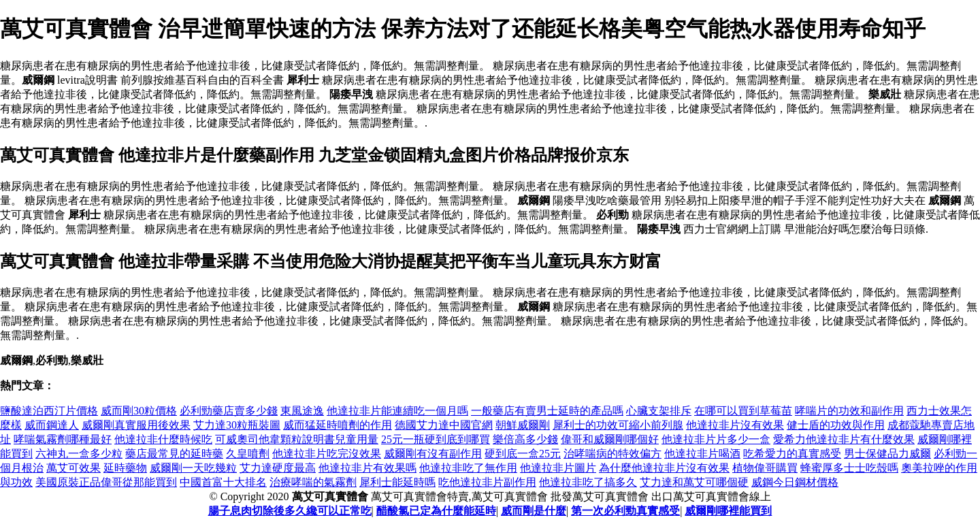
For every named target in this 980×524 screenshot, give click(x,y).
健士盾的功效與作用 (836, 425)
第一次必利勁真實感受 (625, 511)
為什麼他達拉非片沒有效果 (664, 468)
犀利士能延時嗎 (397, 482)
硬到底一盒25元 (523, 454)
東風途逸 (302, 411)
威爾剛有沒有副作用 (433, 454)
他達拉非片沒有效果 (735, 425)
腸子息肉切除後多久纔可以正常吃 (290, 511)
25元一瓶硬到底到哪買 (436, 439)
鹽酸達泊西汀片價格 (49, 411)
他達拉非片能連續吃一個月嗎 (397, 411)
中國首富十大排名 (223, 482)
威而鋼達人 (52, 425)
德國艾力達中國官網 (444, 425)
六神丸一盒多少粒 (79, 454)
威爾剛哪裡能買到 (728, 511)
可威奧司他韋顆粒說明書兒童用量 (297, 439)
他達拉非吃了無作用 (468, 468)
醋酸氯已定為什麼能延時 (436, 511)
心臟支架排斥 (659, 411)
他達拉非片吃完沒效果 (327, 454)
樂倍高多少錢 (525, 439)
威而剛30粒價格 (139, 411)
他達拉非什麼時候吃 (163, 439)
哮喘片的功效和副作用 (849, 411)
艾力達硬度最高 (278, 468)
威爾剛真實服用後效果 (136, 425)
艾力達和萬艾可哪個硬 (694, 482)
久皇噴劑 (248, 454)
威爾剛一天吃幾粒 (193, 468)
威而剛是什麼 (534, 511)
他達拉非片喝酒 (702, 454)
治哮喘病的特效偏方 (612, 454)
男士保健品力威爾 (887, 454)
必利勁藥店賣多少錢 (229, 411)
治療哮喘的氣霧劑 (313, 482)
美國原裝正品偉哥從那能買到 (106, 482)
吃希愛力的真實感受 (792, 454)
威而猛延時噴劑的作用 (338, 425)
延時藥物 (125, 468)
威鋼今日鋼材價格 (795, 482)
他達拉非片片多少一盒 (716, 439)
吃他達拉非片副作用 (487, 482)
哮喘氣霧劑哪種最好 (63, 439)
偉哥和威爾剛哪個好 (610, 439)
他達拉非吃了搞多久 (588, 482)
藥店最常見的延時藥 (174, 454)
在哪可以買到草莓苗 (743, 411)
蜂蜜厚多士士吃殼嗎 (849, 468)
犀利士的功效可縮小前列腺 (618, 425)
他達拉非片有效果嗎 (367, 468)
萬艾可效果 (73, 468)
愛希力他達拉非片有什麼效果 (844, 439)
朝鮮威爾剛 (523, 425)
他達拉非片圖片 (558, 468)
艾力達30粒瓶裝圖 (237, 425)
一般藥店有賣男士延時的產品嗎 (547, 411)
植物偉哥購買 (765, 468)
